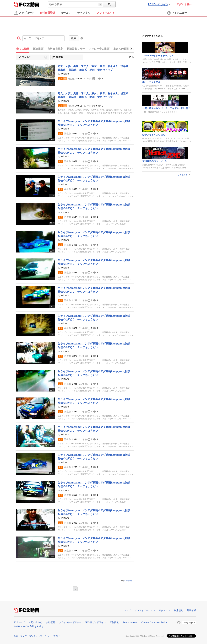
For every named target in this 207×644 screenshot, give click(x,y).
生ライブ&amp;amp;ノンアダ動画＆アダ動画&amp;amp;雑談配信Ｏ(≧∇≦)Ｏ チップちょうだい (94, 123)
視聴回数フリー (76, 49)
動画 (16, 636)
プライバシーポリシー (70, 622)
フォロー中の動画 (99, 49)
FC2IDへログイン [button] (159, 4)
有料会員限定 (55, 49)
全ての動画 (23, 49)
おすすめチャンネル (153, 36)
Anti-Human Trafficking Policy (28, 626)
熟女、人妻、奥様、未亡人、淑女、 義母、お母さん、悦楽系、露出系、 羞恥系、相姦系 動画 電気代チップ (94, 68)
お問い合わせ (35, 622)
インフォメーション (145, 610)
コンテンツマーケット (40, 636)
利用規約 (179, 610)
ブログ (57, 636)
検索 (74, 38)
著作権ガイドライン (96, 622)
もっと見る (184, 175)
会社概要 (50, 622)
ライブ (23, 636)
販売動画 (38, 49)
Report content (130, 622)
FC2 (22, 4)
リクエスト (164, 610)
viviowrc (65, 74)
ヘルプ (127, 610)
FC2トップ (19, 622)
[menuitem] (69, 13)
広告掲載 (114, 622)
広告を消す (128, 581)
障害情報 (191, 610)
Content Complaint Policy (154, 622)
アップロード (24, 13)
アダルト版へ (184, 4)
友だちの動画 (121, 49)
